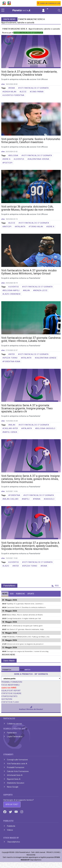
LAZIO (6, 566)
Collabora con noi (14, 724)
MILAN (27, 290)
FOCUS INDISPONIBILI (10, 685)
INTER (12, 354)
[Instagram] (22, 812)
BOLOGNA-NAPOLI (12, 290)
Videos (10, 830)
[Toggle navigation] (59, 10)
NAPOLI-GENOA (10, 432)
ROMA (12, 88)
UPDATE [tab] (31, 594)
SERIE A (7, 159)
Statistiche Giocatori (16, 783)
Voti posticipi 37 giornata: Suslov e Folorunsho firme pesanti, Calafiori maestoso (31, 141)
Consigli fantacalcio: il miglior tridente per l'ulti (24, 618)
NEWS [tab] (5, 594)
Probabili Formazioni (16, 767)
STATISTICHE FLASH (10, 702)
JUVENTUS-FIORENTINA (14, 95)
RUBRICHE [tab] (20, 594)
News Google (13, 787)
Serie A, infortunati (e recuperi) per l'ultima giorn (25, 626)
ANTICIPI (8, 227)
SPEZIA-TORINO (11, 358)
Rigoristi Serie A (14, 779)
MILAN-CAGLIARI (11, 499)
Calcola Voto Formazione (18, 771)
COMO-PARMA (37, 92)
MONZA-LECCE (41, 290)
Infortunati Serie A (15, 775)
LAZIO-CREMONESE (12, 294)
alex (3, 84)
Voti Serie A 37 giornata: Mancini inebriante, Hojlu (25, 629)
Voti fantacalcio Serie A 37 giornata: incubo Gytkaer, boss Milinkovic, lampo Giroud (29, 272)
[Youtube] (16, 812)
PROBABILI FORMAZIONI (12, 682)
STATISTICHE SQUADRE (11, 693)
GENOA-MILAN (10, 92)
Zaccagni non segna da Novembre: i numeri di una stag (27, 651)
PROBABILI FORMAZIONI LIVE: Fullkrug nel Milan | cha (28, 637)
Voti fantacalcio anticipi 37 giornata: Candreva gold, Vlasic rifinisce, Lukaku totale (31, 339)
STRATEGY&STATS (9, 696)
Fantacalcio (12, 733)
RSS (55, 586)
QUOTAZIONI (7, 699)
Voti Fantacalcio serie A (17, 764)
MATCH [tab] (7, 670)
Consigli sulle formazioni (17, 760)
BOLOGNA (14, 156)
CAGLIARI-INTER (11, 428)
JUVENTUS (20, 159)
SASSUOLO (50, 499)
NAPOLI (26, 499)
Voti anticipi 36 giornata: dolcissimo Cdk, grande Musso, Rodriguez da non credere (27, 208)
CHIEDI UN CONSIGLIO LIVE (50, 3)
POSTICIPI (8, 163)
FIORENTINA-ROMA (12, 362)
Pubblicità (11, 826)
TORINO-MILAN (36, 227)
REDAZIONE (31, 855)
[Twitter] (11, 812)
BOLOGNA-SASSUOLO (46, 428)
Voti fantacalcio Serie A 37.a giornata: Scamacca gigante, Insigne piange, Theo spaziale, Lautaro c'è (27, 408)
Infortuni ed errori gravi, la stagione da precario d (25, 644)
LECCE (24, 92)
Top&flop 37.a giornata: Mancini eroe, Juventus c (25, 604)
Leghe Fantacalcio (15, 737)
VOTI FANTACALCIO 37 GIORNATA (34, 88)
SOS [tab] (12, 594)
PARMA (37, 499)
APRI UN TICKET (12, 804)
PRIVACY (50, 852)
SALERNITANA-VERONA (39, 159)
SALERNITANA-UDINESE (46, 358)
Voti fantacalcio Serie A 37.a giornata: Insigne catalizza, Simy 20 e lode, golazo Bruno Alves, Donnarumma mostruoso (30, 479)
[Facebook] (5, 812)
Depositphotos (13, 842)
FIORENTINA (15, 495)
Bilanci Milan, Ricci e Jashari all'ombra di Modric (25, 615)
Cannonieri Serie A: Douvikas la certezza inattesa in (26, 607)
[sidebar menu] (3, 10)
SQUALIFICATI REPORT (11, 691)
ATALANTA (21, 227)
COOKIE (57, 852)
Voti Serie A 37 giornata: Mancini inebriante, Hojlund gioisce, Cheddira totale (29, 73)
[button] (45, 9)
